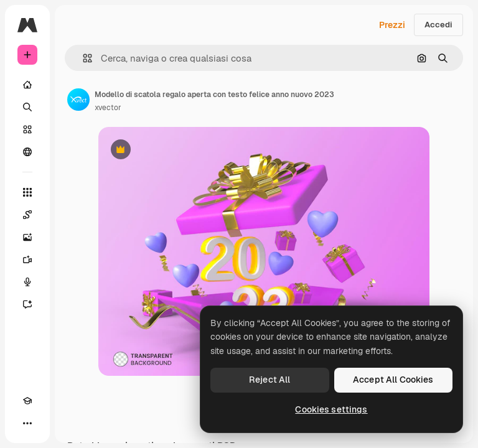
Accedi (438, 25)
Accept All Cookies (393, 380)
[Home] (27, 85)
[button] (82, 58)
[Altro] (27, 423)
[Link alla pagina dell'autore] (78, 100)
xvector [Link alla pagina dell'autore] (108, 108)
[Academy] (27, 401)
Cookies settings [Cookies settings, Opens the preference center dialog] (331, 409)
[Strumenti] (27, 192)
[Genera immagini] (27, 237)
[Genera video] (27, 259)
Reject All (269, 380)
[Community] (27, 152)
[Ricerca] (27, 107)
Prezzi (392, 25)
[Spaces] (27, 215)
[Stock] (27, 129)
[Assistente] (27, 304)
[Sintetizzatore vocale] (27, 282)
